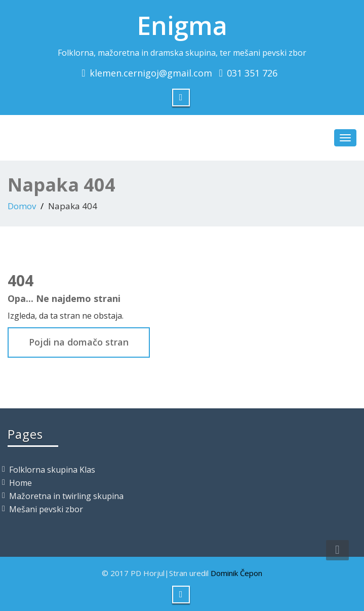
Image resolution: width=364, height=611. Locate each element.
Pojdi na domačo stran (79, 342)
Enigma (182, 25)
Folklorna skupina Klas (52, 470)
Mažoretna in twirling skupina (66, 496)
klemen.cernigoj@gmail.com (151, 73)
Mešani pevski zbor (46, 509)
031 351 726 (252, 73)
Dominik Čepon (236, 573)
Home (21, 483)
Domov (22, 206)
